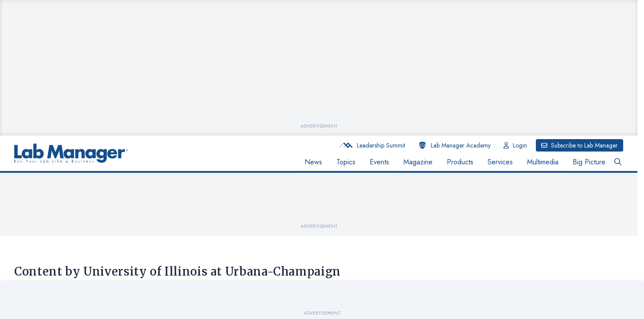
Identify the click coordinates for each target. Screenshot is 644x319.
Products (460, 162)
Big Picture (589, 162)
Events (379, 162)
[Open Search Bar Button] (618, 162)
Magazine (418, 162)
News (313, 162)
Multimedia (543, 162)
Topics (346, 162)
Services (500, 162)
